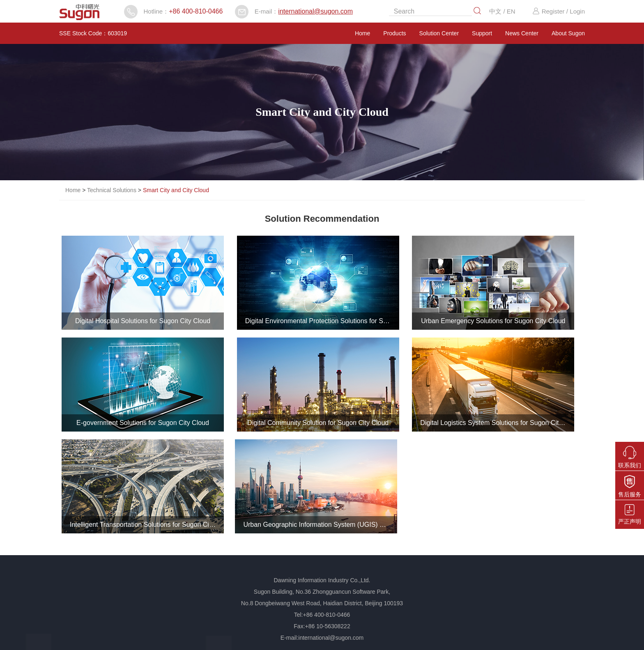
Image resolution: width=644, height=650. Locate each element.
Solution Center (439, 33)
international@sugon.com (315, 11)
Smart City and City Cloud (176, 190)
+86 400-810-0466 (196, 11)
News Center (522, 33)
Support (482, 33)
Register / (550, 11)
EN (511, 11)
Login (577, 11)
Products (394, 33)
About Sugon (568, 33)
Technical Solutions (112, 190)
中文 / (498, 11)
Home (362, 33)
